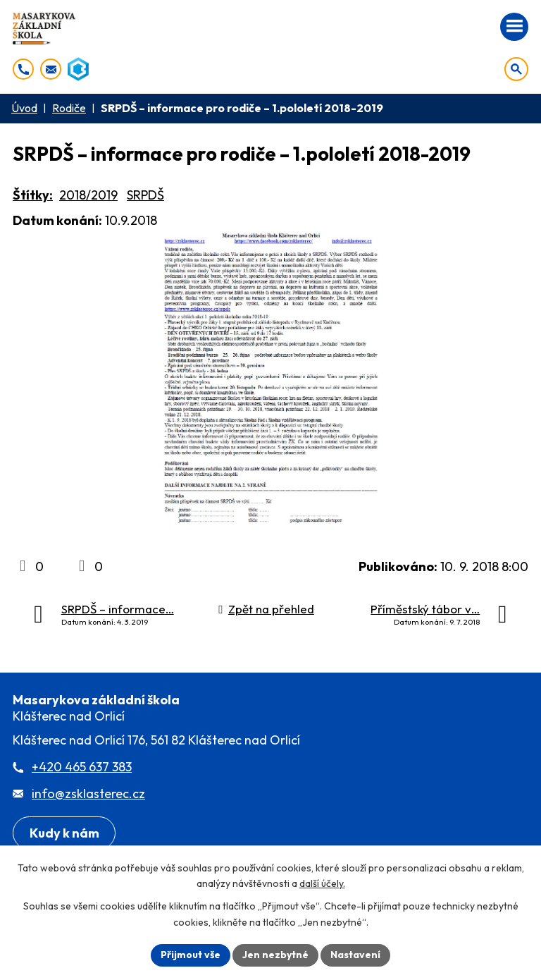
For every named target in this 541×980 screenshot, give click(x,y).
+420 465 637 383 (82, 767)
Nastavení (355, 955)
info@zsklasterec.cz (88, 794)
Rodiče (69, 108)
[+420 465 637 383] (23, 69)
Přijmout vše (191, 955)
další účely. (322, 884)
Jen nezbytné (275, 955)
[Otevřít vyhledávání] (516, 69)
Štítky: (33, 195)
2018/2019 (88, 195)
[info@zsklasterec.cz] (51, 69)
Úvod (24, 108)
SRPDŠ (145, 195)
